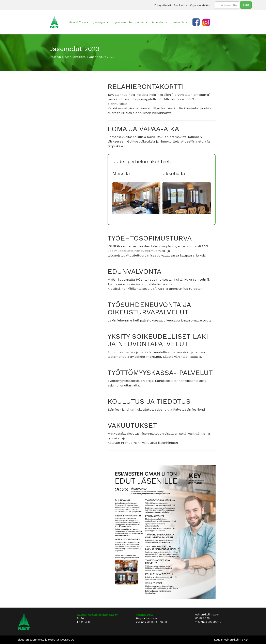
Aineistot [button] (159, 22)
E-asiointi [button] (179, 22)
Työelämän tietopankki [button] (130, 22)
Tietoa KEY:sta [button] (77, 22)
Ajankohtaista (75, 57)
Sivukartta (181, 5)
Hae (246, 5)
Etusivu (55, 57)
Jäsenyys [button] (101, 22)
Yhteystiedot (163, 5)
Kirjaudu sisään (200, 5)
